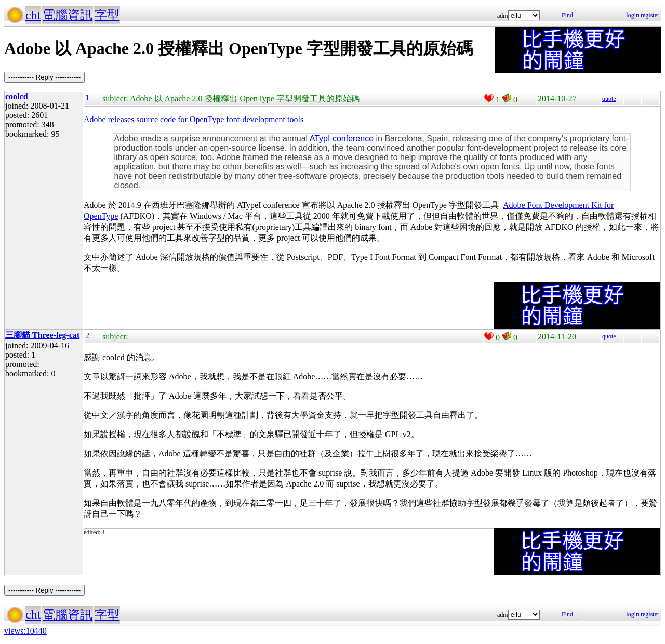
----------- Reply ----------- (44, 77)
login (633, 15)
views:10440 (25, 631)
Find (567, 15)
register (650, 15)
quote (609, 99)
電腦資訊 (68, 15)
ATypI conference (342, 139)
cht (33, 15)
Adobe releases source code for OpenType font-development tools (194, 119)
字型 (107, 15)
